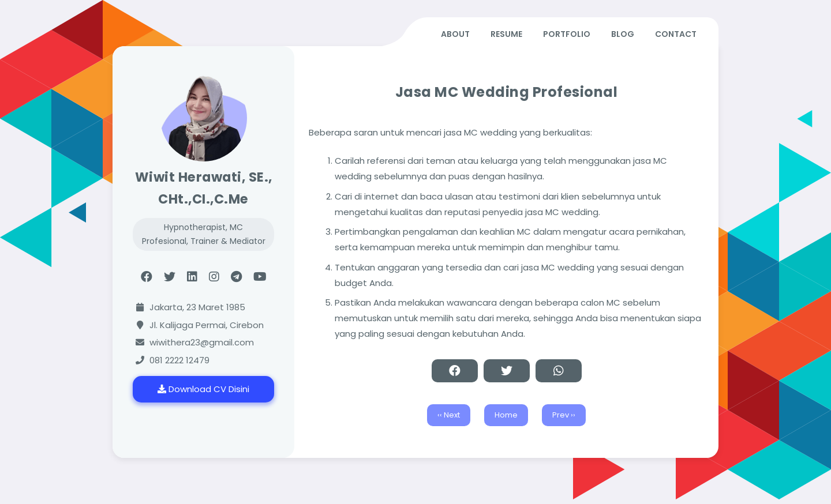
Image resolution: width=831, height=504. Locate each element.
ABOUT (455, 34)
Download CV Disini (203, 389)
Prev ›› (564, 415)
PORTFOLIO (567, 34)
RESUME (506, 34)
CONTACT (676, 34)
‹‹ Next (449, 415)
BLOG (623, 34)
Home (506, 415)
